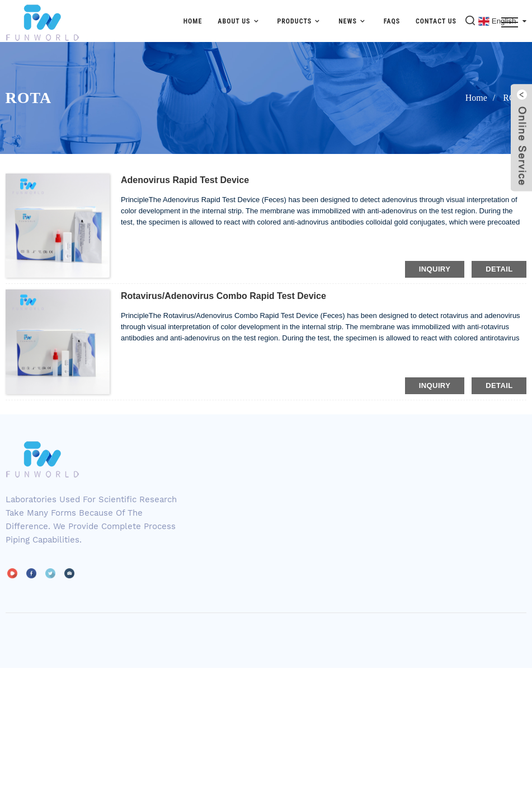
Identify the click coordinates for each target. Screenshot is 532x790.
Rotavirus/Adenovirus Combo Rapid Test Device (223, 296)
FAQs (392, 21)
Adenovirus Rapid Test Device (185, 180)
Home (193, 21)
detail (499, 269)
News (353, 21)
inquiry (435, 269)
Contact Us (436, 21)
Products (300, 21)
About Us (239, 21)
